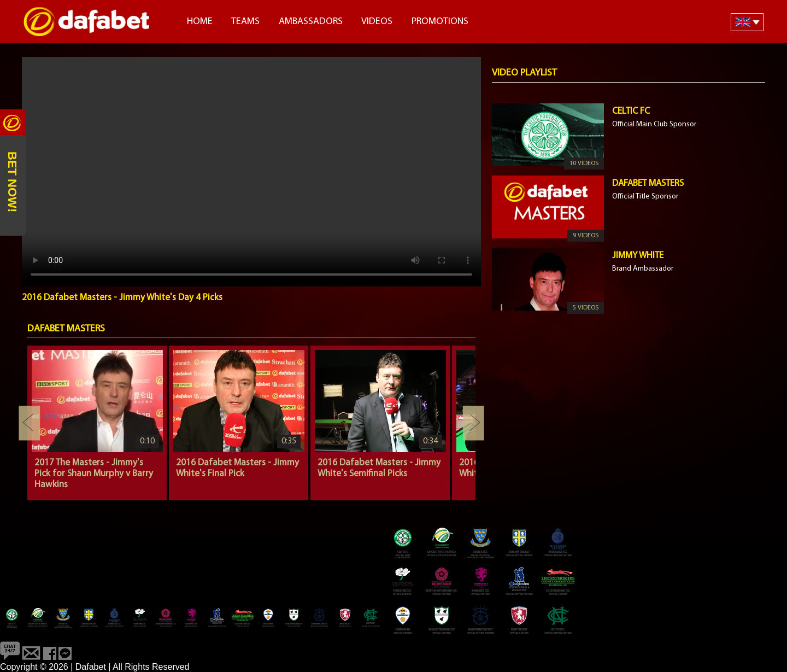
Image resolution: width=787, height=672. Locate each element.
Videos (377, 22)
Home (200, 22)
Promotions (440, 22)
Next (473, 423)
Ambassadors (311, 22)
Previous (30, 423)
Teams (245, 22)
